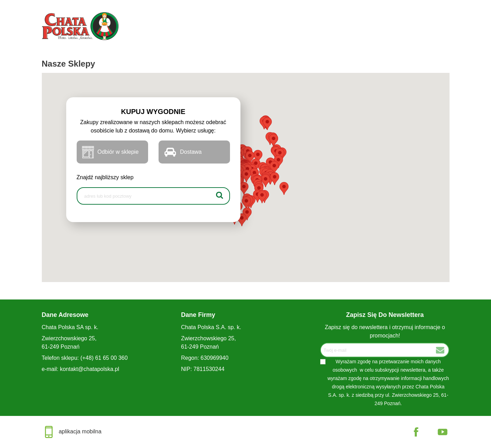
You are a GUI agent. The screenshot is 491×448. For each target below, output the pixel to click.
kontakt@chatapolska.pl (90, 369)
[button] (284, 188)
